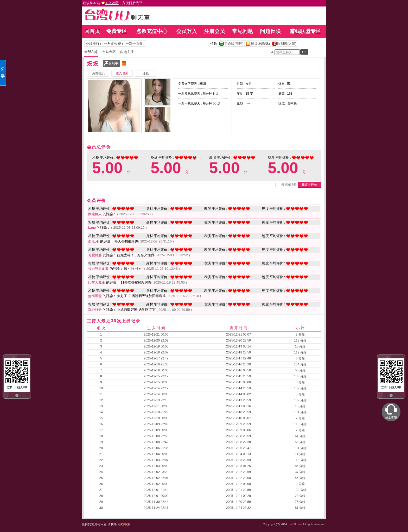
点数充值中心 (152, 31)
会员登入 (187, 31)
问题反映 (270, 31)
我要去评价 (309, 185)
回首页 (92, 31)
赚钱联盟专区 (305, 31)
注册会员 (214, 31)
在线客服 (124, 524)
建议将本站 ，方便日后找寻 (113, 3)
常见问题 (243, 31)
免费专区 (117, 31)
